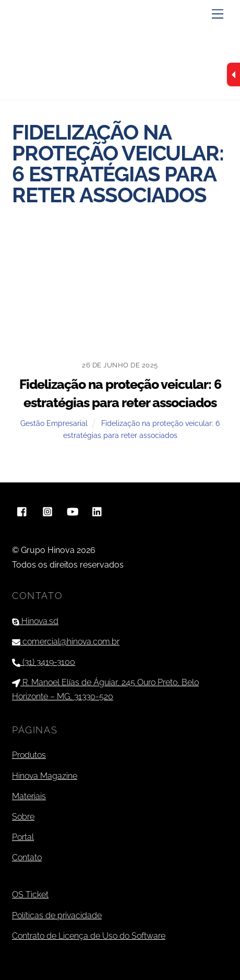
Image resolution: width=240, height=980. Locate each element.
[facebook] (22, 511)
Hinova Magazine (45, 776)
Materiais (29, 796)
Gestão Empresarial (54, 423)
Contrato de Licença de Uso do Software (89, 936)
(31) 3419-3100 (44, 662)
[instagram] (47, 511)
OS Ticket (30, 895)
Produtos (29, 755)
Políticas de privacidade (57, 915)
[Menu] (218, 14)
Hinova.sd (35, 621)
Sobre (23, 817)
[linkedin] (98, 511)
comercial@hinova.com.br (66, 642)
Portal (23, 837)
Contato (27, 857)
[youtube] (73, 511)
